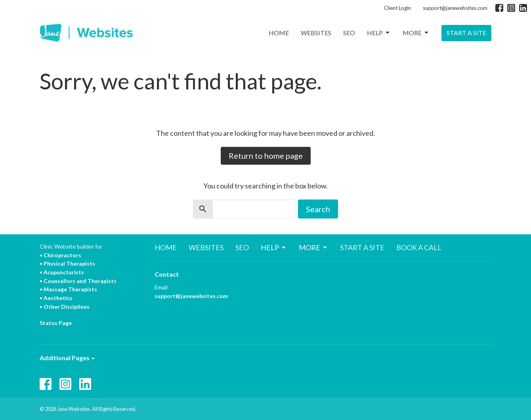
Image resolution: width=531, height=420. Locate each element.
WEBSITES (316, 33)
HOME (279, 33)
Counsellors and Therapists (80, 281)
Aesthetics (58, 298)
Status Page (56, 323)
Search (318, 209)
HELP (379, 33)
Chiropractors (62, 255)
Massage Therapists (70, 289)
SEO (349, 33)
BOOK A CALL (419, 247)
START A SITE (466, 33)
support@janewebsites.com (455, 8)
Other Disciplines (67, 307)
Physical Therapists (69, 263)
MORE (416, 33)
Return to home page (266, 156)
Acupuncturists (64, 272)
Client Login (397, 8)
